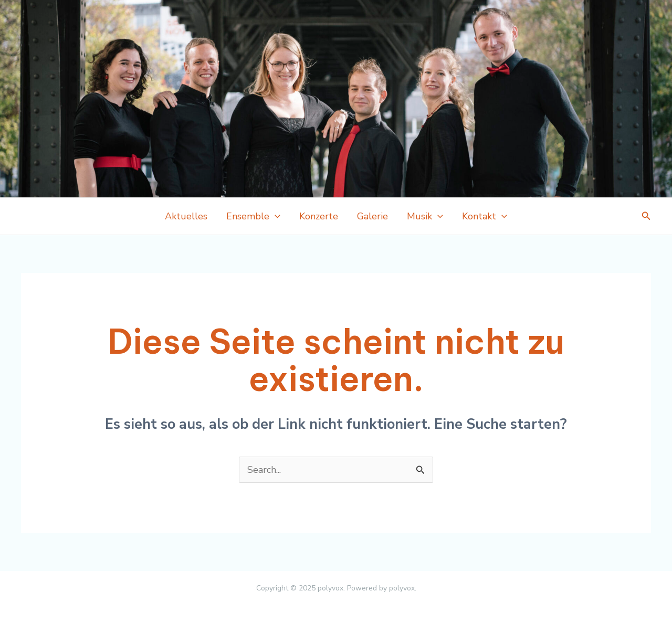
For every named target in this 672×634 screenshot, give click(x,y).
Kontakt (485, 216)
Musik (425, 216)
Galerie (372, 216)
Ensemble (253, 216)
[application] (275, 216)
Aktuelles (186, 216)
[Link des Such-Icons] (646, 216)
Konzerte (319, 216)
